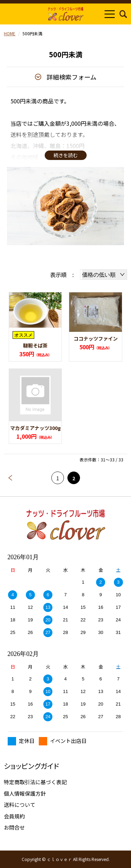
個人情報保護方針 (25, 793)
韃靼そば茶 (35, 345)
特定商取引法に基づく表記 (35, 782)
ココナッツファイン (96, 338)
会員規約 (14, 816)
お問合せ (14, 827)
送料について (20, 805)
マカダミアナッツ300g (35, 428)
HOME (10, 33)
